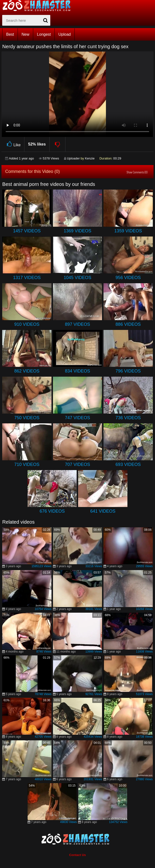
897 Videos (77, 324)
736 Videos (128, 418)
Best (10, 34)
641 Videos (103, 511)
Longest (44, 34)
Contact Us (77, 855)
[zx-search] (26, 20)
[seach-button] (45, 20)
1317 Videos (27, 278)
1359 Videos (128, 231)
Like (13, 144)
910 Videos (27, 324)
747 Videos (77, 418)
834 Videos (77, 371)
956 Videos (128, 278)
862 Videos (27, 371)
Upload (65, 34)
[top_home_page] (39, 6)
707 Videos (77, 464)
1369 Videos (77, 231)
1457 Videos (27, 231)
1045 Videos (77, 278)
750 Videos (27, 418)
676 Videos (52, 511)
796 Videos (128, 371)
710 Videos (27, 464)
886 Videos (128, 324)
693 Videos (128, 464)
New (25, 34)
